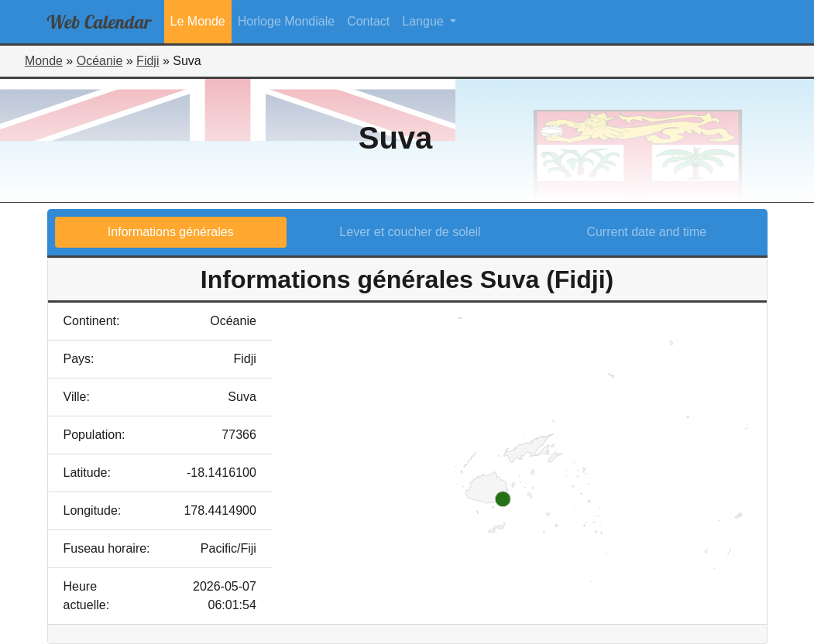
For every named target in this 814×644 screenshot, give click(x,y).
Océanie (100, 61)
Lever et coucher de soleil (410, 232)
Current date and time (646, 232)
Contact (368, 21)
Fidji (148, 61)
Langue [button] (424, 21)
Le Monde (198, 21)
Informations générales (171, 232)
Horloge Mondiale (286, 21)
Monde (44, 61)
